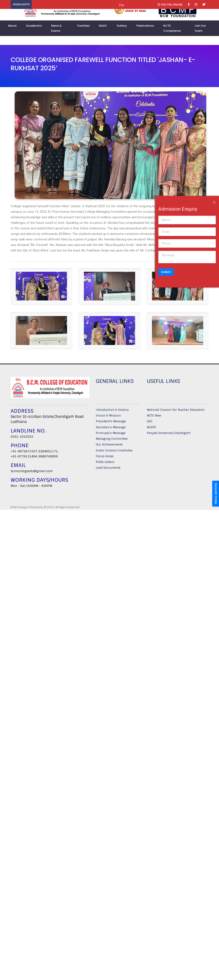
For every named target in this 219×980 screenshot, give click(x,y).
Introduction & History (112, 411)
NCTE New (154, 417)
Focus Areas (105, 458)
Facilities (83, 26)
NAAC (103, 26)
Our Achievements (109, 446)
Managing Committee (112, 440)
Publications (145, 26)
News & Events (56, 28)
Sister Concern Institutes (114, 452)
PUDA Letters (105, 463)
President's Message (111, 423)
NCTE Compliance (172, 28)
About (12, 26)
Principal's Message (111, 434)
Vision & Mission (108, 417)
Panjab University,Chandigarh (169, 434)
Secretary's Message (111, 429)
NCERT (151, 429)
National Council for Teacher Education (176, 411)
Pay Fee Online (170, 5)
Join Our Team (200, 28)
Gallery (122, 26)
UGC (150, 423)
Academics (34, 26)
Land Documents (108, 469)
